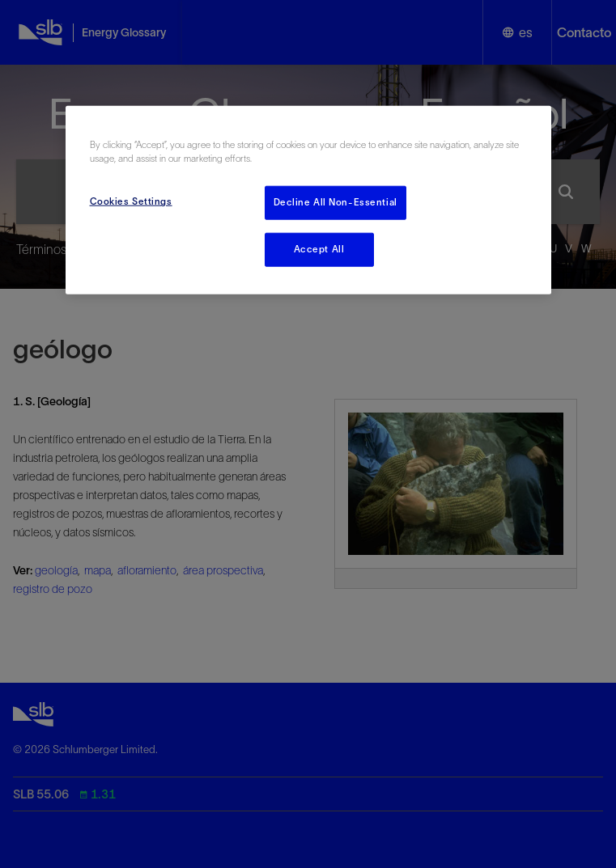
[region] (308, 200)
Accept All (319, 249)
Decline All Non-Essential (336, 202)
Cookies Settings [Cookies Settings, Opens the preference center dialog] (131, 201)
